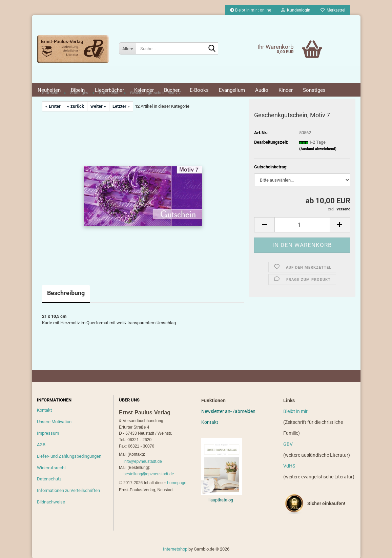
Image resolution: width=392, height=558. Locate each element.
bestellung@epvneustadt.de (149, 474)
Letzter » (121, 106)
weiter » (98, 106)
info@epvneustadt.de (143, 461)
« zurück (76, 106)
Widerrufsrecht (51, 468)
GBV (288, 444)
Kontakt (44, 410)
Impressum (48, 433)
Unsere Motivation (54, 422)
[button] (264, 225)
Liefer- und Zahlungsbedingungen (69, 456)
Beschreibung (66, 293)
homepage (177, 483)
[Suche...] (127, 48)
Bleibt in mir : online (251, 10)
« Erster (53, 106)
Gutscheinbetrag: (271, 167)
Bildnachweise (51, 502)
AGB (41, 445)
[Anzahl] (302, 225)
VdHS (289, 466)
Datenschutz (49, 479)
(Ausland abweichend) (318, 149)
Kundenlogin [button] (296, 10)
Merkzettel (333, 10)
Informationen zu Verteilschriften (68, 490)
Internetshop (175, 549)
